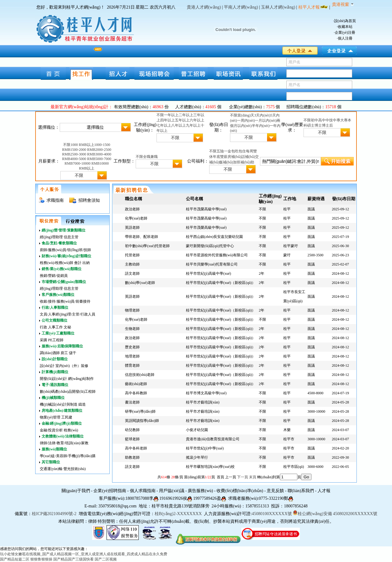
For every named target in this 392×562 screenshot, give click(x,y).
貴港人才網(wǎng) (204, 7)
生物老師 (132, 329)
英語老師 (132, 227)
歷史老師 (132, 347)
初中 (315, 120)
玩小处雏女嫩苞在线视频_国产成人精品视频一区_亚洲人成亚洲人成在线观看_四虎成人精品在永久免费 (84, 554)
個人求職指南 (143, 491)
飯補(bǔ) (226, 162)
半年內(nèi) (261, 126)
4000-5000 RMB (83, 159)
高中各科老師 (136, 448)
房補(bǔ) (234, 157)
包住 (242, 151)
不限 (160, 115)
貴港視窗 (343, 4)
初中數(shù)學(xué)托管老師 (147, 246)
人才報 (324, 491)
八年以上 (179, 125)
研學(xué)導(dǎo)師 (140, 411)
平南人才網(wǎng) (241, 7)
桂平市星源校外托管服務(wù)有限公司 (217, 255)
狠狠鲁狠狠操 (41, 559)
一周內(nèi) (246, 120)
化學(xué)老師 (136, 218)
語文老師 (132, 273)
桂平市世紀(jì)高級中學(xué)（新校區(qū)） (221, 283)
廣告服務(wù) (200, 491)
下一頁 (243, 477)
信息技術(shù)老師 (140, 375)
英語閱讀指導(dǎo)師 (142, 421)
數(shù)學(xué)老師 (140, 283)
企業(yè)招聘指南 (110, 491)
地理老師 (132, 356)
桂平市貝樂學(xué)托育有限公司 (212, 264)
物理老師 (132, 310)
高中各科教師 (136, 393)
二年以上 (186, 115)
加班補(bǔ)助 (244, 162)
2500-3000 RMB (83, 154)
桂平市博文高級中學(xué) (206, 393)
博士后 (327, 125)
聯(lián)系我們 (301, 491)
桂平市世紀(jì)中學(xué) (205, 448)
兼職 (154, 157)
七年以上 (164, 125)
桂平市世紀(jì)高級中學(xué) (209, 273)
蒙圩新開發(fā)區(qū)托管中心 (210, 246)
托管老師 (132, 255)
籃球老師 (132, 439)
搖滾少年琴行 (197, 457)
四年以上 (168, 120)
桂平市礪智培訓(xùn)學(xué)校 (210, 467)
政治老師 (132, 209)
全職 (147, 157)
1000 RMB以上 (82, 145)
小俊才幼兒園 (197, 430)
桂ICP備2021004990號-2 (54, 514)
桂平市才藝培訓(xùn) (203, 402)
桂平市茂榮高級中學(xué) (206, 209)
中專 (337, 120)
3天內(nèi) (262, 115)
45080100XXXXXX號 (272, 514)
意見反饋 (275, 491)
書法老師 (132, 402)
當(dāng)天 (246, 115)
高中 (322, 120)
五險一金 (224, 151)
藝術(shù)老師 (136, 384)
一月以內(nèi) (266, 120)
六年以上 (197, 120)
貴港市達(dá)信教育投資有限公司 (213, 439)
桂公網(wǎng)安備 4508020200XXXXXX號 (335, 514)
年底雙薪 (220, 157)
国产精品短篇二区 (15, 559)
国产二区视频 (106, 559)
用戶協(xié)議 (171, 491)
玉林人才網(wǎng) (278, 7)
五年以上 (182, 120)
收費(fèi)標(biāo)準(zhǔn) (240, 491)
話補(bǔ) (248, 157)
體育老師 (132, 365)
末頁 (253, 477)
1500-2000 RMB (83, 150)
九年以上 (193, 125)
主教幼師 (132, 264)
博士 (318, 125)
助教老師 (132, 457)
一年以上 (171, 115)
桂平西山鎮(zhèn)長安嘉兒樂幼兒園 (215, 237)
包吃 (235, 151)
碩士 (311, 125)
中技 (329, 120)
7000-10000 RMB (86, 163)
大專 (344, 120)
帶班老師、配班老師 (141, 237)
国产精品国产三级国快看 (73, 559)
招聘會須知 (89, 200)
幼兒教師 (132, 430)
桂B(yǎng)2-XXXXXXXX (179, 514)
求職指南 (55, 200)
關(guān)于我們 (76, 491)
